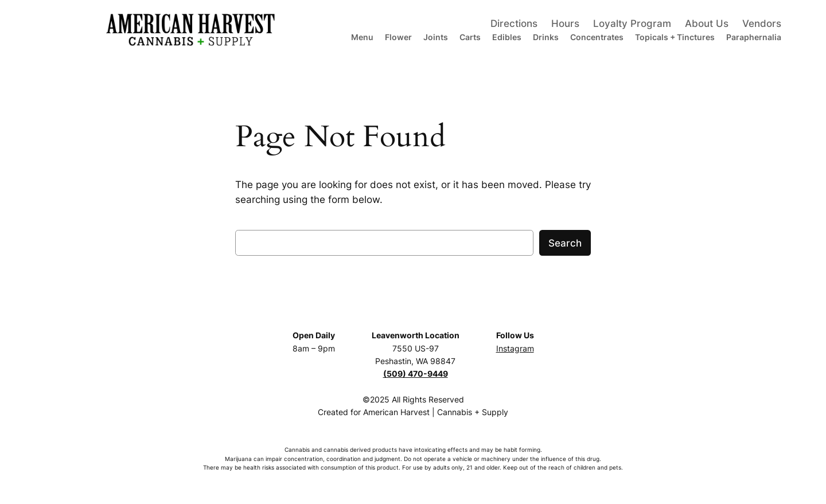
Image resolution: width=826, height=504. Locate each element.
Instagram (515, 348)
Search (565, 243)
